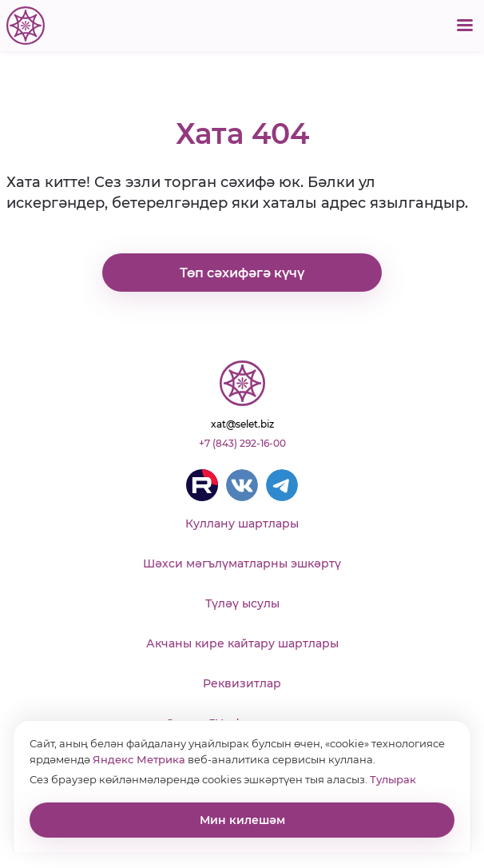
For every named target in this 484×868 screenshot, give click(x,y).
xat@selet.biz (242, 424)
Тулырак (393, 779)
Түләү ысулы (242, 603)
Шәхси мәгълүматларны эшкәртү (242, 563)
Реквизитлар (242, 683)
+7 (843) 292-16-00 (242, 443)
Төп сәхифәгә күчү (242, 273)
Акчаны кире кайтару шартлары (242, 643)
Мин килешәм (242, 820)
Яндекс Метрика (139, 759)
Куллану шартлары (242, 524)
